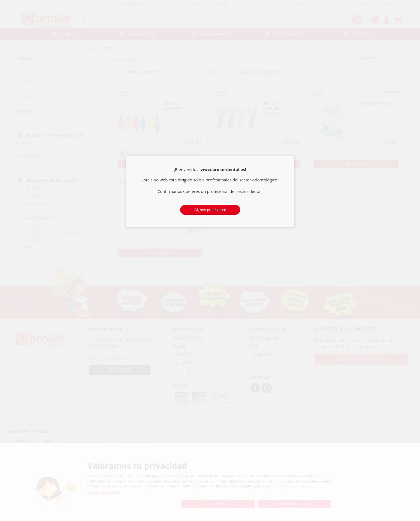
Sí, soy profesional (210, 210)
